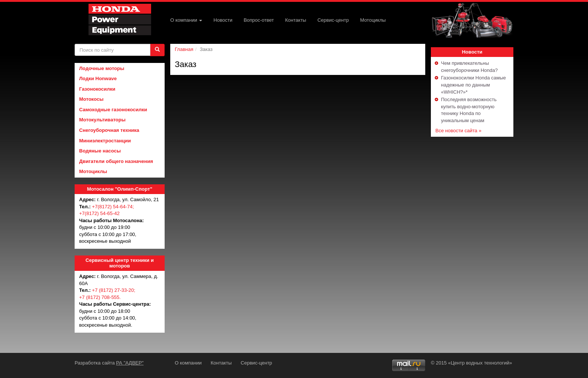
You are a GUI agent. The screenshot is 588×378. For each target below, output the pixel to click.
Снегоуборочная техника (109, 130)
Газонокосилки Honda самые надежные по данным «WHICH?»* (473, 85)
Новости (223, 20)
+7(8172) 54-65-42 (99, 213)
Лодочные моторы (102, 68)
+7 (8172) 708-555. (100, 297)
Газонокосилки (97, 89)
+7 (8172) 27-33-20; (113, 290)
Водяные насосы (100, 151)
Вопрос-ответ (259, 20)
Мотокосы (91, 99)
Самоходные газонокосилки (113, 110)
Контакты (295, 20)
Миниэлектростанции (105, 141)
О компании (186, 20)
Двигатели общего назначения (116, 161)
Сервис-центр (333, 20)
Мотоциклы (373, 20)
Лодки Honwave (98, 78)
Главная (184, 49)
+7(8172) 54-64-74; (113, 207)
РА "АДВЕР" (130, 363)
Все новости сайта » (458, 131)
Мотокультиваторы (102, 120)
